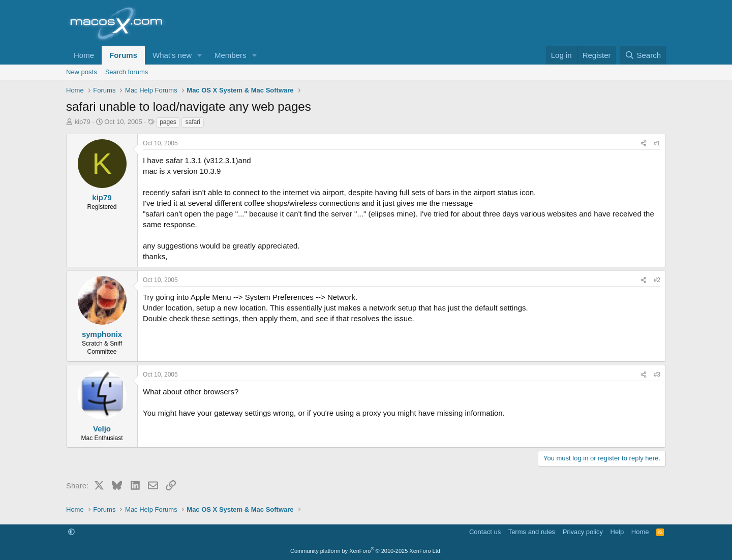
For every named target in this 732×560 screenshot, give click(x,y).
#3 (657, 375)
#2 (657, 280)
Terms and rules (532, 532)
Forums (123, 55)
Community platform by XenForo (366, 551)
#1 (657, 143)
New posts (82, 72)
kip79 (83, 122)
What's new (172, 55)
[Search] (643, 55)
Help (617, 532)
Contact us (485, 532)
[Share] (644, 144)
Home (84, 55)
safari (192, 122)
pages (168, 122)
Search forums (127, 72)
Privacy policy (583, 532)
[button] (200, 55)
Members (231, 55)
